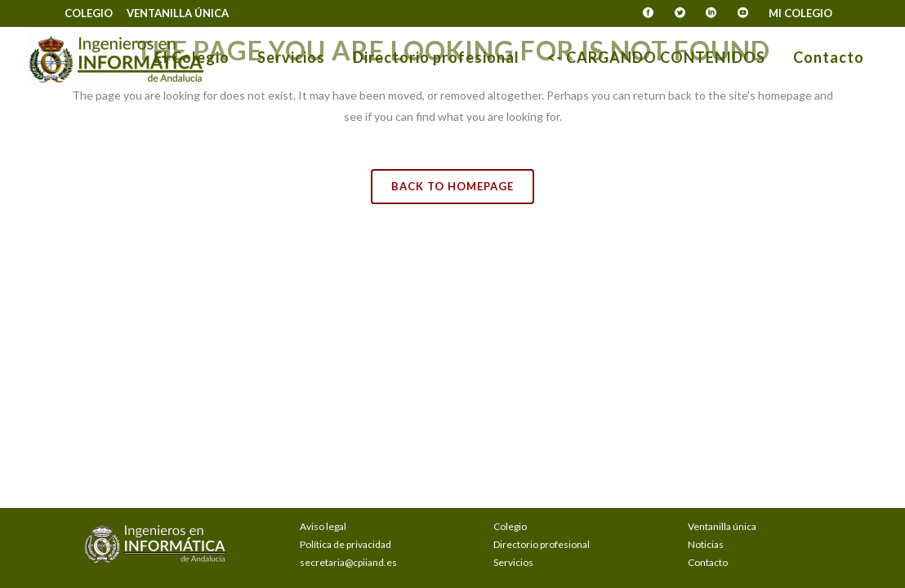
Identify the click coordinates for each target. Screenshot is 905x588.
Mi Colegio (800, 13)
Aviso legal (323, 526)
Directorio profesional (542, 544)
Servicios (513, 562)
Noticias (706, 544)
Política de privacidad (346, 544)
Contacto (708, 562)
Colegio (89, 13)
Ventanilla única (178, 13)
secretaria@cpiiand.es (348, 562)
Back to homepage (452, 186)
